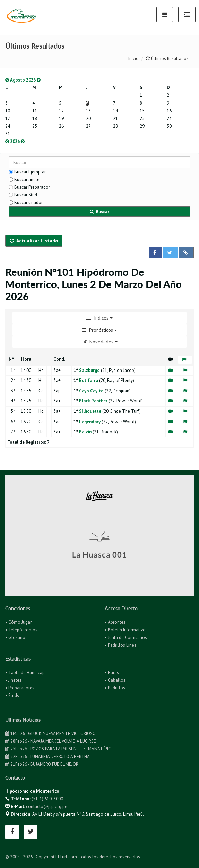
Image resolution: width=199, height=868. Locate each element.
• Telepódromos (21, 630)
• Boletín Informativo (125, 630)
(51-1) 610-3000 (47, 799)
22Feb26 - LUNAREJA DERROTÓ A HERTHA (47, 756)
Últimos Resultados (167, 58)
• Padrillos (115, 688)
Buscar (99, 211)
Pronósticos (100, 330)
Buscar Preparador (32, 187)
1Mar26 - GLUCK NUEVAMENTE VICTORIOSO (50, 734)
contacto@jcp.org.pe (47, 806)
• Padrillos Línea (121, 645)
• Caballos (115, 680)
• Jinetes (13, 680)
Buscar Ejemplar (30, 172)
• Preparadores (20, 688)
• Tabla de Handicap (25, 673)
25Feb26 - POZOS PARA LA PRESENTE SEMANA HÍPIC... (60, 749)
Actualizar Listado (34, 241)
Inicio (133, 58)
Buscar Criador (28, 202)
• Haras (112, 673)
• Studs (12, 695)
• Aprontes (115, 622)
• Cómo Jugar (18, 622)
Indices (99, 318)
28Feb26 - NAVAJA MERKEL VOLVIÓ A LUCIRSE (51, 741)
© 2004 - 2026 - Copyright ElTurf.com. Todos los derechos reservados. (73, 857)
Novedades (100, 342)
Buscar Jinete (27, 180)
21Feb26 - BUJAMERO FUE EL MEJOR (42, 764)
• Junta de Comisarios (126, 637)
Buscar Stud (26, 195)
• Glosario (15, 637)
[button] (155, 253)
